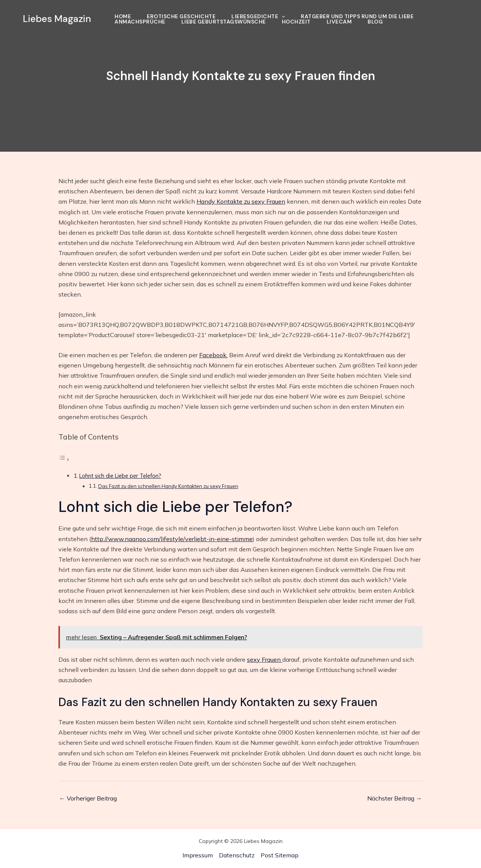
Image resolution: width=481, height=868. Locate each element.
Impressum (198, 855)
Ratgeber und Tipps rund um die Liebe (357, 16)
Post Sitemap (280, 855)
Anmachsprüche (140, 22)
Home (123, 16)
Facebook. (213, 355)
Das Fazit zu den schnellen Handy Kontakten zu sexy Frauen (168, 486)
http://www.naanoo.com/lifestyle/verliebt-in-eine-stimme (172, 539)
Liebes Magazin (57, 19)
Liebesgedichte (258, 16)
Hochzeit (296, 22)
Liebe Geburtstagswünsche (224, 22)
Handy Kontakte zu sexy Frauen (241, 201)
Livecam (339, 22)
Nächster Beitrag (395, 798)
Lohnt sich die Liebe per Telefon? (120, 476)
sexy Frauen (265, 659)
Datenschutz (237, 855)
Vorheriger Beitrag (88, 798)
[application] (281, 16)
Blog (375, 22)
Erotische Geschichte (181, 16)
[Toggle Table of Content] (64, 459)
